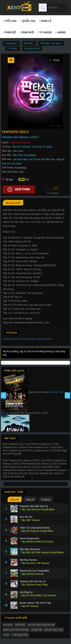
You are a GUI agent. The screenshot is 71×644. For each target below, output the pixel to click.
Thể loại (10, 21)
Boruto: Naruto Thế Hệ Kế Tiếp (35, 603)
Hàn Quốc (18, 151)
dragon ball (37, 630)
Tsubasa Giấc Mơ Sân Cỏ (33, 581)
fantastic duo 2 (12, 339)
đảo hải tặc (20, 625)
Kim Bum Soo (48, 159)
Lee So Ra (35, 159)
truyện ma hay (44, 339)
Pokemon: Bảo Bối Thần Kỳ (34, 506)
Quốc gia (28, 21)
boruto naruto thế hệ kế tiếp (16, 630)
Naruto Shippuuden (29, 538)
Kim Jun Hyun (14, 164)
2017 (22, 172)
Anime (61, 32)
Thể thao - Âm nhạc (32, 147)
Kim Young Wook (27, 155)
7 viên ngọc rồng (20, 635)
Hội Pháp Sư (26, 592)
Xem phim (19, 190)
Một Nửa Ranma (28, 560)
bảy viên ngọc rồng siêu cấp (41, 625)
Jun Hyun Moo (21, 159)
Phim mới (27, 32)
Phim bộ (9, 32)
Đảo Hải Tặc (26, 517)
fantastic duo (28, 339)
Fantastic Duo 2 (32, 48)
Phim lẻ (45, 21)
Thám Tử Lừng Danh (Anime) (35, 528)
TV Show (44, 32)
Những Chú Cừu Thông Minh (34, 571)
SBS (15, 155)
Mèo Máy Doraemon (30, 549)
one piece (8, 625)
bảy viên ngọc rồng (54, 630)
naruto (6, 635)
